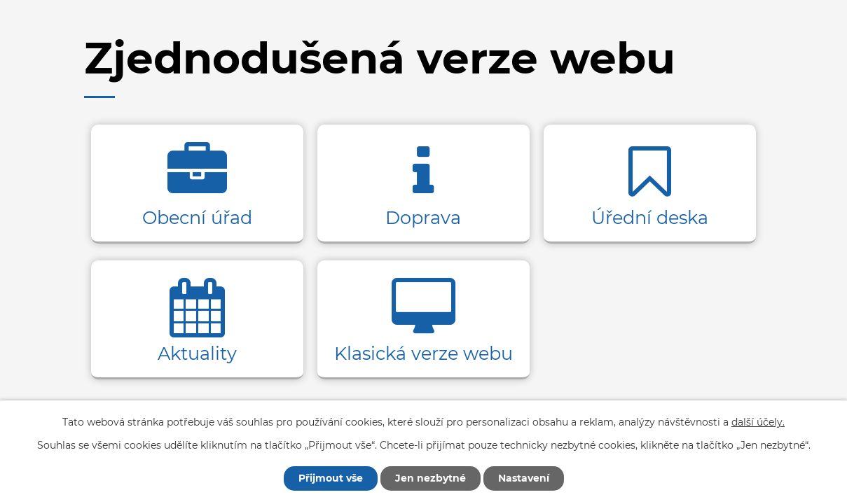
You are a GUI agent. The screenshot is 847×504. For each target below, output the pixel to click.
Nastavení (524, 478)
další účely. (758, 422)
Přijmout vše (331, 478)
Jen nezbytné (431, 478)
